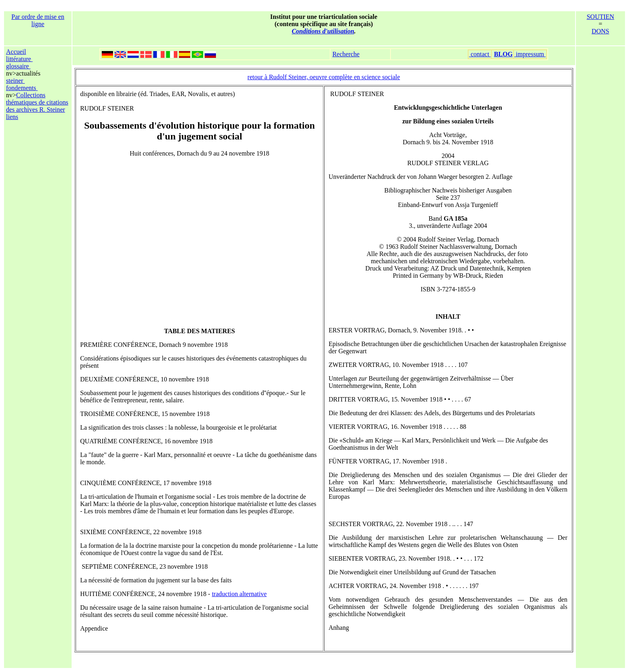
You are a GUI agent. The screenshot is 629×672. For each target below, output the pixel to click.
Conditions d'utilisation (323, 31)
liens (12, 117)
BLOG (503, 54)
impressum (530, 54)
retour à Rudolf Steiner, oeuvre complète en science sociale (324, 77)
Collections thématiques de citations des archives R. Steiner (37, 102)
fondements (22, 88)
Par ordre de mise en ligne (38, 20)
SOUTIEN (600, 17)
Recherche (346, 54)
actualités (28, 73)
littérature (19, 59)
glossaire (18, 66)
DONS (600, 31)
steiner (15, 81)
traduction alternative (239, 594)
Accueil (16, 52)
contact (480, 54)
